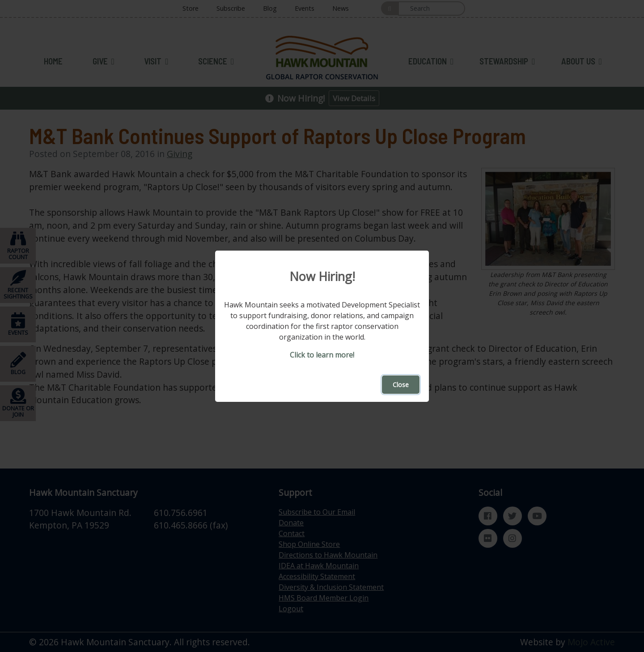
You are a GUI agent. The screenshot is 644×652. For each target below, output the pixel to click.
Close (401, 385)
